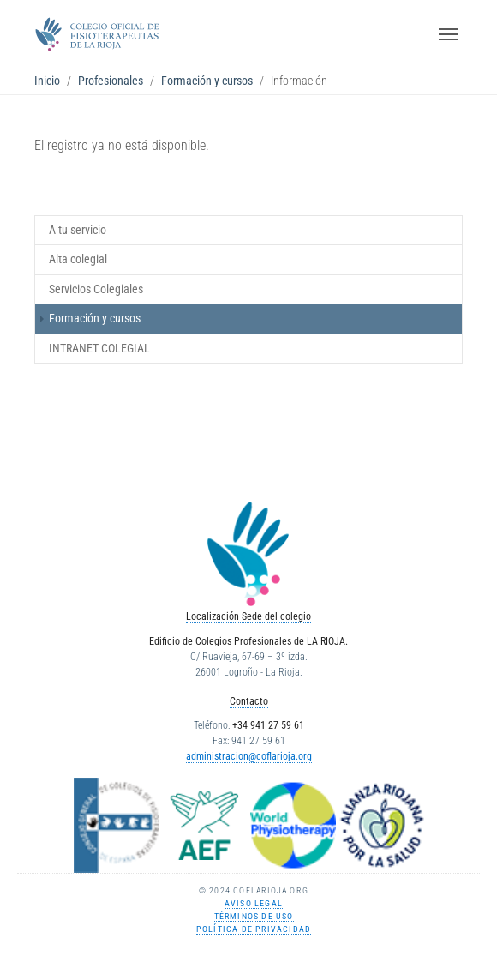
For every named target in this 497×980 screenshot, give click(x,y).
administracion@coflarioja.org (249, 756)
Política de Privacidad (254, 929)
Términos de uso (254, 916)
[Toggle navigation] (448, 34)
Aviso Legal (254, 903)
